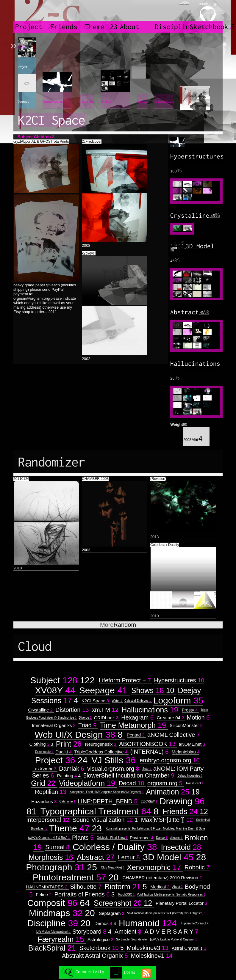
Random (118, 625)
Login (184, 2)
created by (208, 12)
